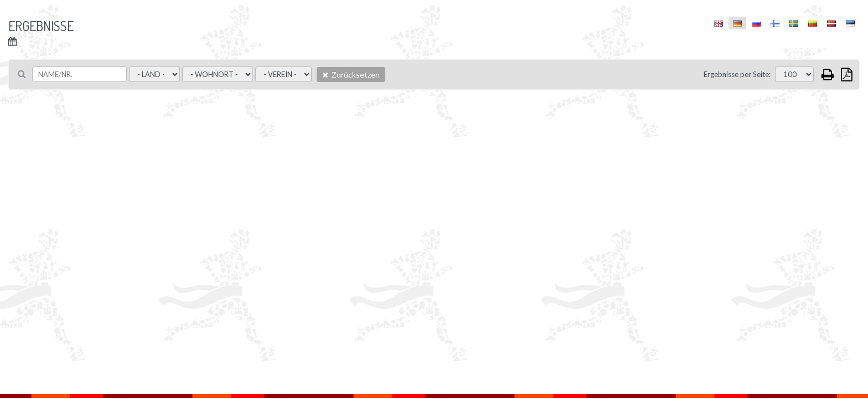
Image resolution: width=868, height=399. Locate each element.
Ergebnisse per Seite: (737, 74)
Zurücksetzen (351, 75)
